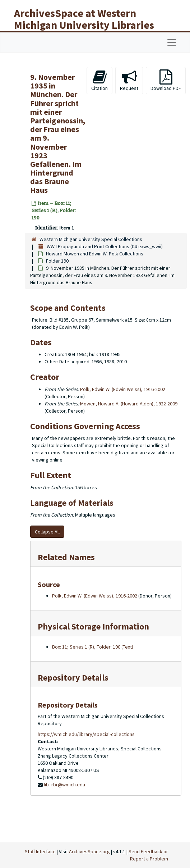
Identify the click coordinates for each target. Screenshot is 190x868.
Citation (99, 80)
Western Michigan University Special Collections (91, 239)
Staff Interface (40, 851)
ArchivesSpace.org (89, 851)
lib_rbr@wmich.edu (64, 785)
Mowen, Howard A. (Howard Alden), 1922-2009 (129, 404)
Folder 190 (57, 261)
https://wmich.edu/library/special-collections (86, 734)
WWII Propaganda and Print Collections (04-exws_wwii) (105, 246)
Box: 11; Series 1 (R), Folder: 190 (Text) (93, 647)
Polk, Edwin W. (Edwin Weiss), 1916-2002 (123, 389)
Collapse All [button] (47, 532)
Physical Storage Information (93, 626)
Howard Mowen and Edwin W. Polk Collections (95, 254)
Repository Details (73, 678)
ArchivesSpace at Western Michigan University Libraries (84, 19)
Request (129, 80)
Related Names (66, 557)
